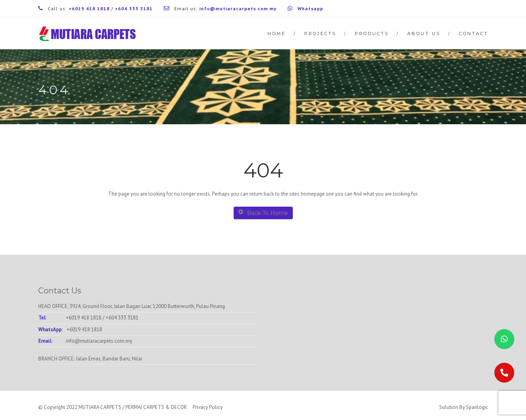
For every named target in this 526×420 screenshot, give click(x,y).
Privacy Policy (208, 407)
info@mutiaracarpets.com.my (99, 341)
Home (277, 34)
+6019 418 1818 (84, 318)
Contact (474, 34)
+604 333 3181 (122, 318)
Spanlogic (477, 407)
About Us (424, 34)
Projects (320, 34)
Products (372, 34)
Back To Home (263, 213)
